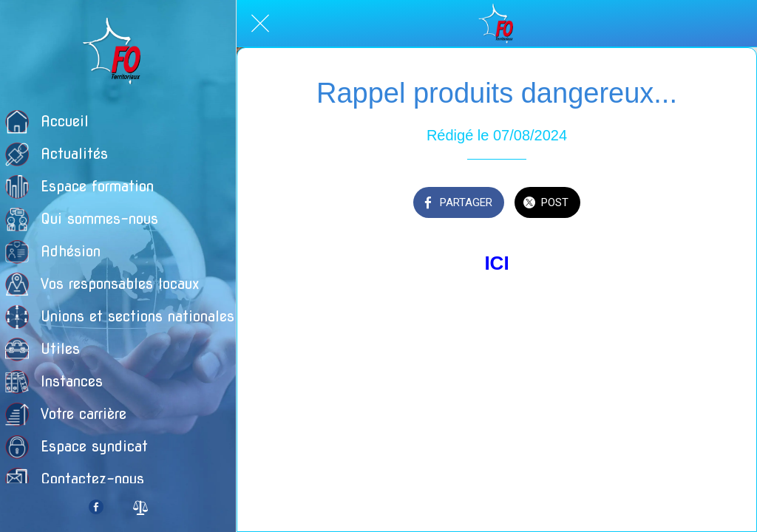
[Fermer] (260, 24)
